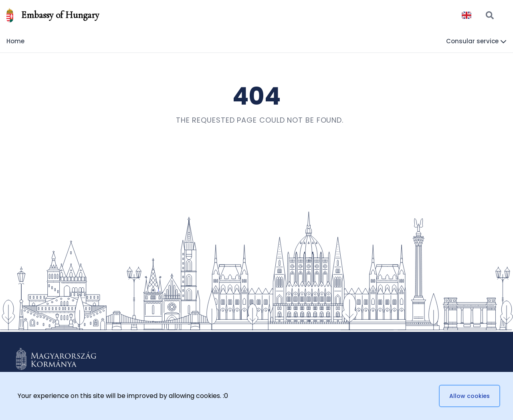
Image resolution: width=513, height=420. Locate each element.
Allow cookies (470, 396)
